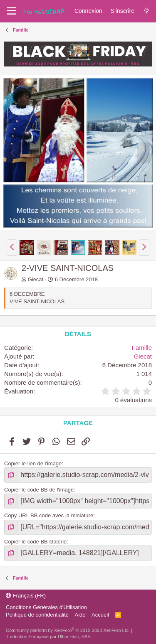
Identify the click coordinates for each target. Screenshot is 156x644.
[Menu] (11, 11)
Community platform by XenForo (68, 630)
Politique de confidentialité (37, 615)
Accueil (100, 615)
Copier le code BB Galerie (35, 542)
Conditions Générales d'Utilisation (46, 607)
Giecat (36, 279)
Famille (142, 348)
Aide (80, 615)
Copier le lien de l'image (33, 463)
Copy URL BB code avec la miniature (49, 515)
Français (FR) (26, 596)
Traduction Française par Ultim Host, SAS (48, 637)
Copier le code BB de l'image (39, 490)
